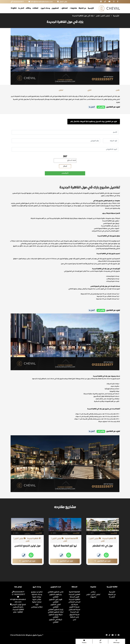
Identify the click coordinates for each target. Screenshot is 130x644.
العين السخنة (74, 597)
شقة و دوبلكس (37, 607)
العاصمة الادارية (74, 592)
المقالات (35, 8)
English (14, 8)
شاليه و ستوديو (37, 592)
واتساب (65, 173)
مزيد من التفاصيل (27, 561)
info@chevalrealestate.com (18, 600)
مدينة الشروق (74, 615)
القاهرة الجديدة (74, 600)
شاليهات (93, 597)
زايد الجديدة (74, 612)
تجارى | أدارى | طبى (103, 16)
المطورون (55, 8)
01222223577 (18, 592)
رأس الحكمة (74, 617)
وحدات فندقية (37, 595)
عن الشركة (82, 8)
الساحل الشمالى (74, 602)
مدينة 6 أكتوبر (74, 607)
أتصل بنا (92, 107)
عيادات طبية (37, 597)
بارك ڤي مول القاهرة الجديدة (83, 16)
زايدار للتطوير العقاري (56, 610)
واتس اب (101, 107)
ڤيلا (37, 605)
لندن (74, 620)
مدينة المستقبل (74, 610)
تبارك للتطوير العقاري (56, 612)
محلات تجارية (37, 602)
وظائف (28, 8)
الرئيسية (91, 8)
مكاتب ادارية (37, 600)
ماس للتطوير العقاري (56, 592)
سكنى (93, 592)
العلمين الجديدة (74, 595)
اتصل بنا (21, 8)
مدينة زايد (74, 605)
